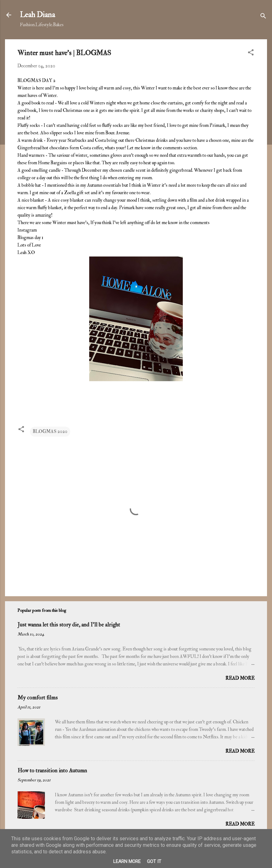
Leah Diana (37, 15)
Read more (240, 678)
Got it (154, 861)
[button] (251, 54)
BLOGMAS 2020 (50, 432)
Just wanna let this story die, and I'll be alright (69, 625)
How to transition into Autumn (52, 771)
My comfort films (38, 698)
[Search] (263, 17)
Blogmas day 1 (30, 238)
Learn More (127, 861)
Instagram (28, 230)
